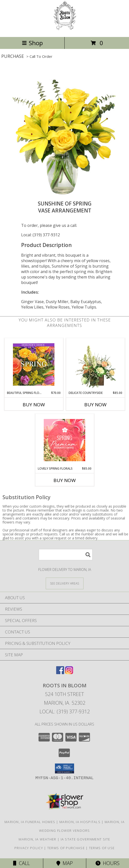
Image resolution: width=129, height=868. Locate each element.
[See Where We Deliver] (65, 583)
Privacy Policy (29, 848)
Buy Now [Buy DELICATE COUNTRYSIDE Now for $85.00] (95, 405)
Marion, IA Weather (37, 839)
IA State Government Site (86, 839)
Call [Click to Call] (21, 863)
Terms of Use (102, 848)
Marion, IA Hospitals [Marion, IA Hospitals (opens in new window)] (80, 822)
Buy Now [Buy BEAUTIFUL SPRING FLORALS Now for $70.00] (34, 405)
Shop (32, 43)
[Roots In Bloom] (64, 30)
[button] (64, 768)
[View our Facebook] (60, 673)
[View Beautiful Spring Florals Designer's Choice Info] (34, 365)
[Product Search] (66, 555)
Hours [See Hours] (107, 863)
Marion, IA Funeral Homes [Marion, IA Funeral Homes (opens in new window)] (30, 822)
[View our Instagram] (69, 673)
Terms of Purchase (66, 848)
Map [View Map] (65, 863)
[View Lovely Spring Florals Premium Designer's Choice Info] (64, 440)
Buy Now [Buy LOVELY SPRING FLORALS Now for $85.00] (65, 480)
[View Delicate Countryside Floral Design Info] (95, 364)
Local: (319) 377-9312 (41, 235)
